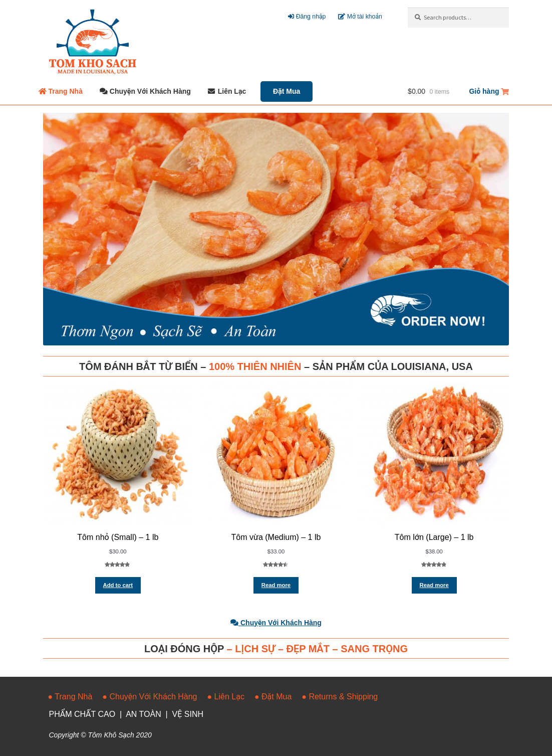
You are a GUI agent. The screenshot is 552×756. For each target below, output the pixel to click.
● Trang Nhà (70, 697)
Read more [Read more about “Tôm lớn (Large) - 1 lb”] (434, 585)
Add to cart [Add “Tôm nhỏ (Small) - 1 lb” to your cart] (118, 585)
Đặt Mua (287, 91)
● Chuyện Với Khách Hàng (150, 697)
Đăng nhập (307, 17)
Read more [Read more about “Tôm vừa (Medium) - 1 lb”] (276, 585)
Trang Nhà (66, 91)
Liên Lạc (232, 91)
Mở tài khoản (360, 17)
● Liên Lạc (226, 697)
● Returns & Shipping (340, 697)
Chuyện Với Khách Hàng (150, 91)
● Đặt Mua (273, 697)
